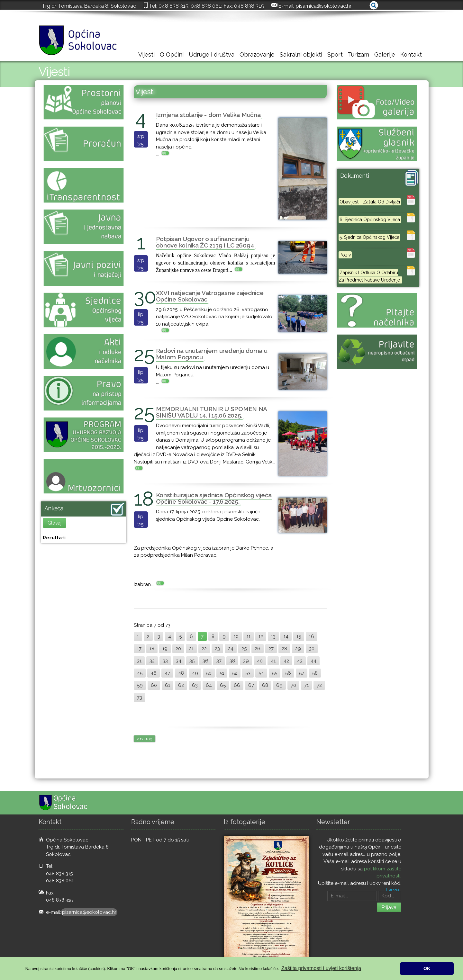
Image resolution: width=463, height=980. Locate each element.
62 (181, 685)
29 (298, 649)
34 (179, 661)
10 (236, 636)
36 (205, 661)
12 (261, 636)
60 (154, 685)
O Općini (172, 54)
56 (288, 673)
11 (249, 636)
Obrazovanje (257, 54)
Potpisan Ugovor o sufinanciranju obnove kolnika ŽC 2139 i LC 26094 (205, 242)
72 (319, 685)
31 (139, 661)
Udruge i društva (212, 54)
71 (306, 685)
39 (246, 661)
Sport (335, 54)
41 (273, 661)
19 (165, 649)
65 (223, 685)
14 (286, 636)
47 (167, 673)
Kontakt (411, 54)
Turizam (359, 54)
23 (217, 649)
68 (265, 685)
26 (258, 649)
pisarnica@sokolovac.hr (324, 6)
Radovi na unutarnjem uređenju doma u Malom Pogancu (212, 354)
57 (302, 673)
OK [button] (427, 968)
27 (271, 649)
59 (140, 685)
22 (204, 649)
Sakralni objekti (301, 54)
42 (286, 661)
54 (261, 673)
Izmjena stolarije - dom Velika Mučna (208, 115)
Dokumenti (355, 176)
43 (300, 661)
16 (312, 636)
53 (248, 673)
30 (312, 649)
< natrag (145, 739)
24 (231, 649)
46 (154, 673)
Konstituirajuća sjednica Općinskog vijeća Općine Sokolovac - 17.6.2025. (214, 498)
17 (139, 649)
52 (235, 673)
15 (299, 636)
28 (284, 649)
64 (209, 685)
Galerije (385, 54)
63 (195, 685)
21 (191, 649)
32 (152, 661)
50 (209, 673)
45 (140, 673)
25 (244, 649)
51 (222, 673)
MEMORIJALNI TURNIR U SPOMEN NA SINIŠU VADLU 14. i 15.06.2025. (212, 412)
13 (273, 636)
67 (251, 685)
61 (168, 685)
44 (313, 661)
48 (181, 673)
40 (260, 661)
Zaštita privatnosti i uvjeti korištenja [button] (321, 968)
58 (315, 673)
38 (232, 661)
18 (152, 649)
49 (195, 673)
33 (165, 661)
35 (192, 661)
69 (279, 685)
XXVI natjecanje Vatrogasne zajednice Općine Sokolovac (210, 296)
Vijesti (146, 54)
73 (140, 697)
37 (219, 661)
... (163, 154)
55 (275, 673)
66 (237, 685)
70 (293, 685)
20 (178, 649)
